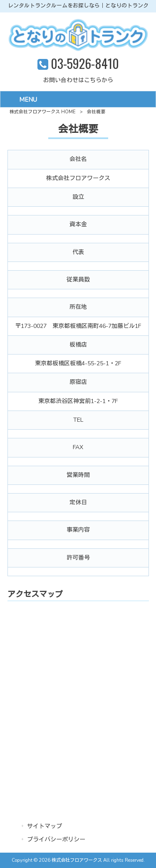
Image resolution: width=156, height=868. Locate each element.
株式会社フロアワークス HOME (43, 112)
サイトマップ (45, 826)
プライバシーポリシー (56, 840)
